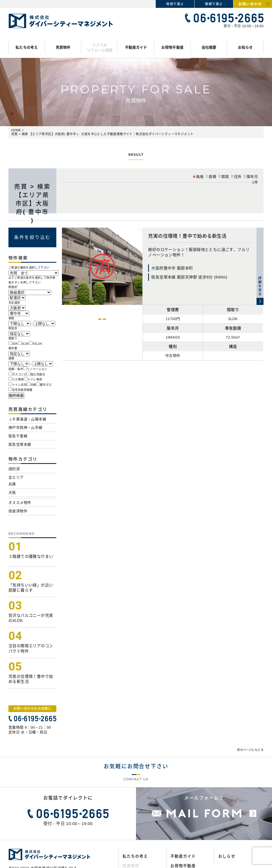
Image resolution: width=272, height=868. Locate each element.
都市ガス (46, 385)
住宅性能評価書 (22, 390)
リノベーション (37, 369)
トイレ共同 (19, 385)
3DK (15, 344)
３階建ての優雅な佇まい (31, 556)
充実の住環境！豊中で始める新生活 (187, 236)
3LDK (25, 344)
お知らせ (245, 47)
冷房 (33, 385)
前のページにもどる (250, 750)
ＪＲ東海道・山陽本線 (27, 419)
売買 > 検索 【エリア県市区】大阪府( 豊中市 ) (32, 203)
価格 (198, 177)
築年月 (250, 177)
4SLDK (37, 344)
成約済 (14, 469)
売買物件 (63, 47)
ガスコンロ (19, 374)
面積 (210, 177)
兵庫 (12, 484)
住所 (236, 177)
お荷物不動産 (172, 47)
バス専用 (18, 379)
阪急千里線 (18, 436)
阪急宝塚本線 (20, 444)
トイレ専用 (35, 379)
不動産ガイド (136, 47)
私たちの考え (27, 47)
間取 (223, 177)
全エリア (16, 477)
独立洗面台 (38, 374)
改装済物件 (18, 511)
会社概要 (209, 47)
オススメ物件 (20, 503)
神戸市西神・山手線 (25, 428)
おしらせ (227, 856)
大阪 (12, 492)
